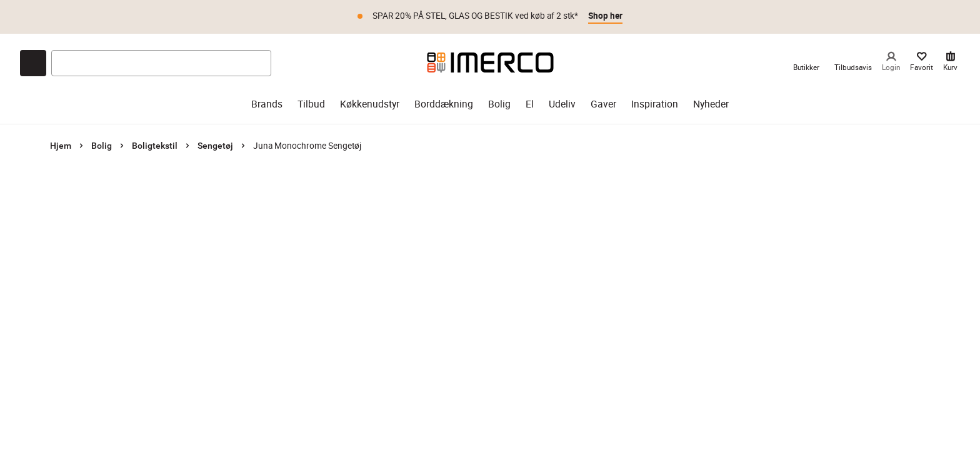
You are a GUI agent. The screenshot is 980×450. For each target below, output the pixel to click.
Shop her (605, 16)
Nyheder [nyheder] (711, 104)
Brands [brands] (267, 104)
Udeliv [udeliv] (562, 104)
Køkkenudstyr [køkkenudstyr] (370, 104)
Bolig (102, 146)
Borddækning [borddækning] (444, 104)
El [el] (530, 104)
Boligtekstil (155, 146)
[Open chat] (33, 63)
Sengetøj (215, 146)
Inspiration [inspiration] (655, 104)
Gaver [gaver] (603, 104)
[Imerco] (490, 62)
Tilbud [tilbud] (311, 104)
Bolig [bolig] (499, 104)
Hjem (61, 146)
